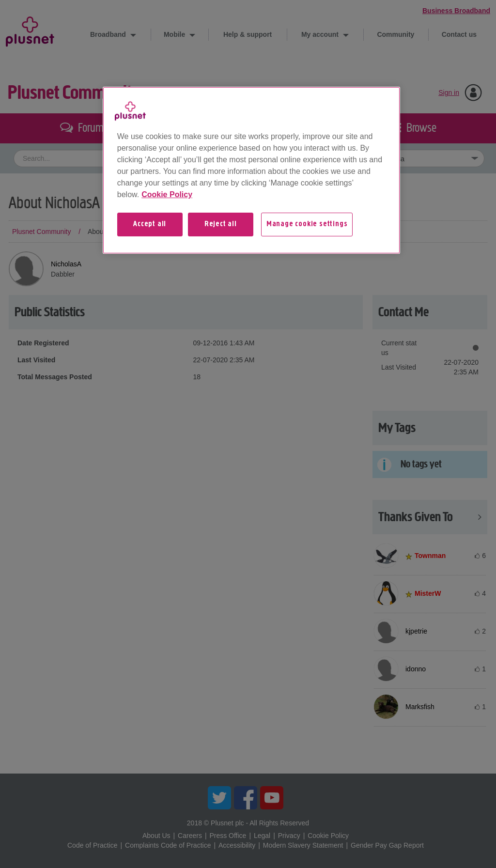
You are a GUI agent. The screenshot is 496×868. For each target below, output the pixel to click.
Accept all (150, 224)
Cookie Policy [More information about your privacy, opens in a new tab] (167, 194)
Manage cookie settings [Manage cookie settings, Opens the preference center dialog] (307, 224)
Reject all (221, 224)
